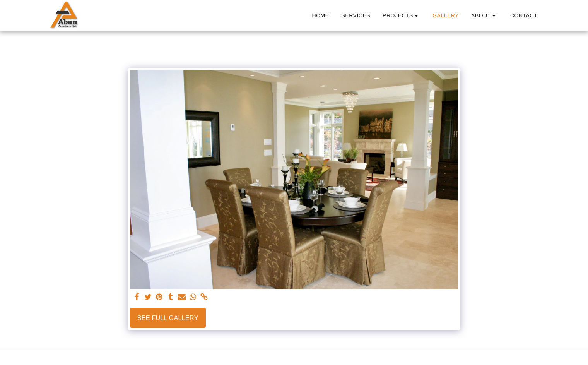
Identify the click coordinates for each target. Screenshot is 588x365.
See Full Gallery (168, 318)
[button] (401, 16)
